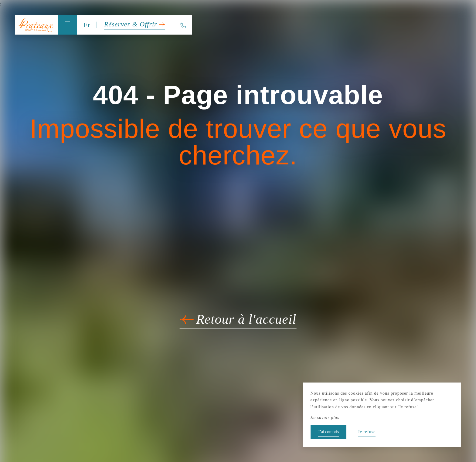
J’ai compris (329, 432)
